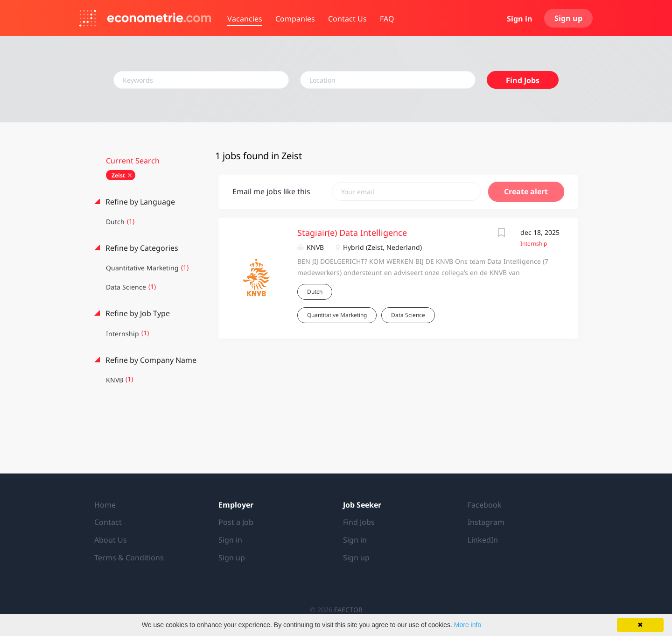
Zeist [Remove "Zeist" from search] (118, 175)
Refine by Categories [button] (141, 248)
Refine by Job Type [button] (137, 313)
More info (468, 625)
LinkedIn (483, 540)
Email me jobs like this (271, 191)
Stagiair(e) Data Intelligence (352, 233)
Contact (108, 522)
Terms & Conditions (129, 558)
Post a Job (236, 522)
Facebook (485, 505)
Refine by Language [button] (139, 202)
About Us (111, 540)
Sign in (520, 19)
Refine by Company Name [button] (150, 360)
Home (105, 505)
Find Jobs (523, 80)
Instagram (486, 522)
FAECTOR (348, 610)
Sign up (568, 18)
